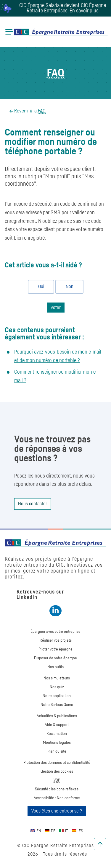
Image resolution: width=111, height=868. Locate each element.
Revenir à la (29, 111)
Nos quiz (57, 687)
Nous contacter (33, 504)
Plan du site (57, 751)
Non (67, 287)
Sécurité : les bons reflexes (57, 789)
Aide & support (57, 725)
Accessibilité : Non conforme (57, 798)
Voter (56, 308)
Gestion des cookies (57, 771)
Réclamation (57, 734)
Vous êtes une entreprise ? (57, 811)
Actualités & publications (57, 716)
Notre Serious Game (57, 705)
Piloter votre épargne (55, 649)
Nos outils (55, 667)
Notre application (57, 696)
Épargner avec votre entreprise (55, 632)
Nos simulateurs (57, 678)
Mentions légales (57, 743)
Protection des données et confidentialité (57, 763)
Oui (39, 287)
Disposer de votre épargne (55, 658)
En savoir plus (84, 11)
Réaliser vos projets (56, 640)
